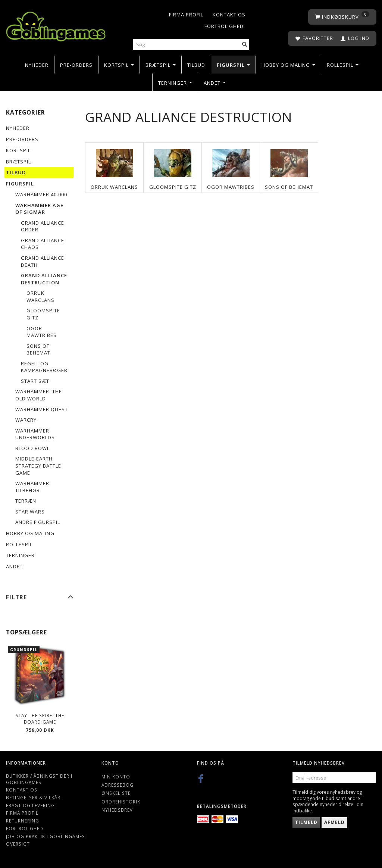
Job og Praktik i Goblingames (46, 836)
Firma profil (186, 15)
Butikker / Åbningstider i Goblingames (39, 779)
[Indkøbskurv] (342, 17)
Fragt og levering (30, 805)
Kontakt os (229, 15)
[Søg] (245, 45)
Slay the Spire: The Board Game (40, 719)
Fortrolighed (224, 26)
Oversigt (18, 844)
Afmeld (334, 822)
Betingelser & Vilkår (33, 797)
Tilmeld (306, 822)
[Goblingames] (56, 25)
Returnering (23, 821)
